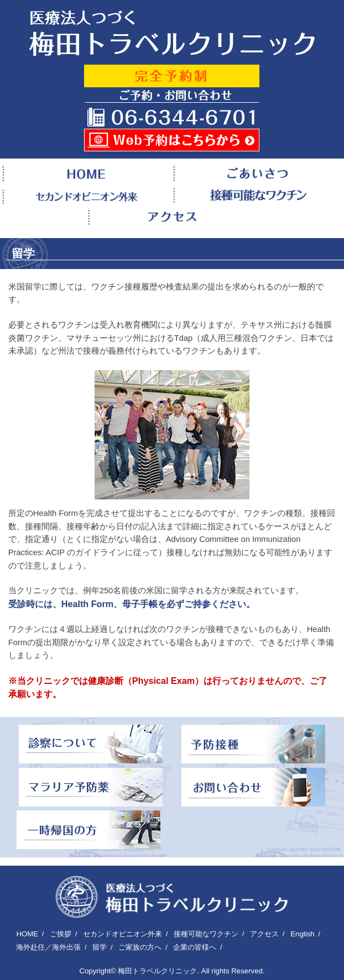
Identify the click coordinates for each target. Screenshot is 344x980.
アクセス (264, 934)
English (302, 934)
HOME (27, 934)
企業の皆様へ (195, 947)
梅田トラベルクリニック (157, 971)
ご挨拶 (61, 934)
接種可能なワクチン (206, 934)
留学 (100, 947)
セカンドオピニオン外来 (123, 934)
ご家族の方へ (140, 947)
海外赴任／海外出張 (48, 947)
